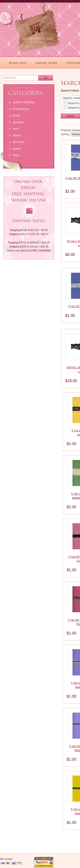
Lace (16, 129)
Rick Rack (19, 142)
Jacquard (18, 122)
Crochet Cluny (21, 109)
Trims (16, 155)
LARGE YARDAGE (24, 102)
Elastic (17, 116)
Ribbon (17, 135)
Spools (17, 149)
